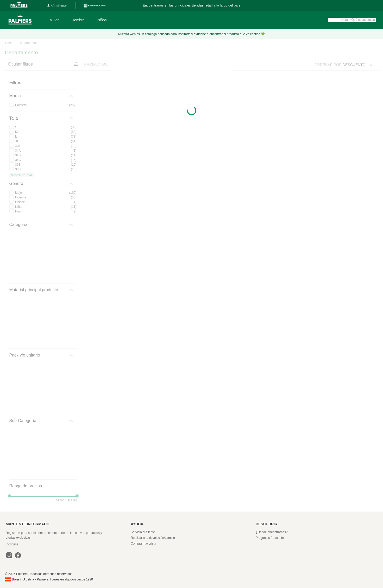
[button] (68, 544)
